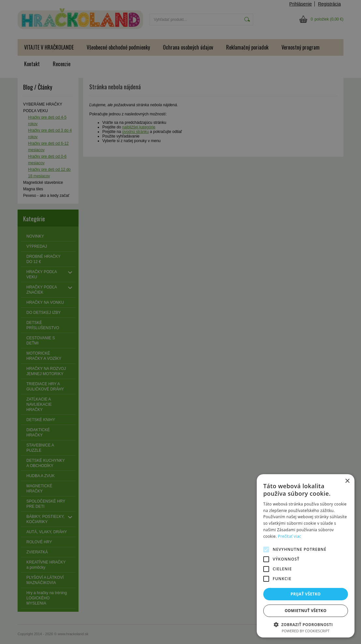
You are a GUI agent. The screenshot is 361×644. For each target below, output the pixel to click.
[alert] (180, 322)
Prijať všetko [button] (306, 594)
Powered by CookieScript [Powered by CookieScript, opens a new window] (306, 631)
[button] (306, 624)
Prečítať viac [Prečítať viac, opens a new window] (289, 536)
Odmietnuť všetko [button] (306, 611)
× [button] (347, 481)
